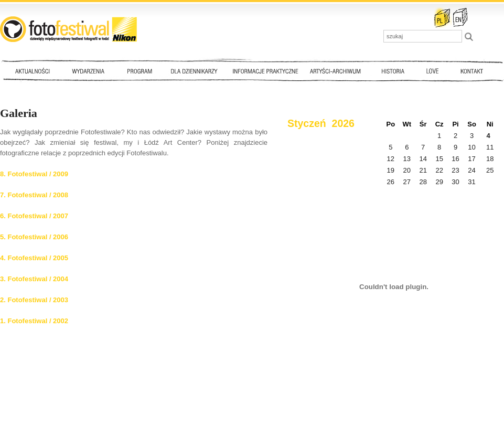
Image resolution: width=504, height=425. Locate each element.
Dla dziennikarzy (193, 71)
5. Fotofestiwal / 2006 (34, 237)
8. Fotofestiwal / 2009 (34, 174)
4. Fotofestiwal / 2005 (34, 258)
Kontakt (473, 71)
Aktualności (35, 71)
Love (432, 71)
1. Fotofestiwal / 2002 (34, 321)
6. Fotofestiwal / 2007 (34, 216)
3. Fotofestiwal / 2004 (34, 279)
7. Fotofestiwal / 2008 (34, 195)
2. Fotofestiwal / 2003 (34, 300)
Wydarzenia (91, 71)
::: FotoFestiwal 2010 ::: (68, 29)
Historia (393, 71)
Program (139, 71)
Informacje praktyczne (270, 71)
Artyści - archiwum (337, 71)
